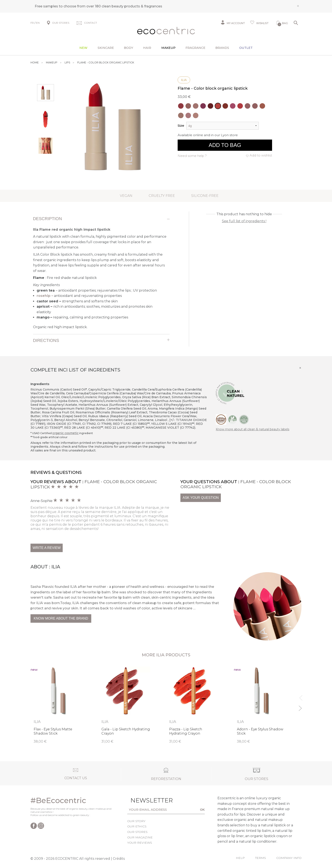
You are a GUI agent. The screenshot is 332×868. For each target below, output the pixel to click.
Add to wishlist (261, 155)
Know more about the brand (61, 618)
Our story (136, 821)
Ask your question (201, 498)
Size (181, 125)
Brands (222, 48)
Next (300, 706)
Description (48, 219)
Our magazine (140, 837)
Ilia (184, 80)
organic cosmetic (65, 433)
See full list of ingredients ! (244, 221)
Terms (261, 858)
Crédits (119, 859)
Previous (300, 696)
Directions (46, 340)
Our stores (137, 832)
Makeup (168, 48)
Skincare (106, 48)
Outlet (246, 48)
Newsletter (145, 800)
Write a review (47, 548)
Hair (147, 48)
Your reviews (140, 843)
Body (129, 48)
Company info (289, 858)
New (83, 48)
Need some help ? (192, 156)
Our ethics (137, 826)
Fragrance (195, 48)
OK (203, 810)
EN (38, 23)
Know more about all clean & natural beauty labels (252, 429)
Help (240, 858)
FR (32, 23)
